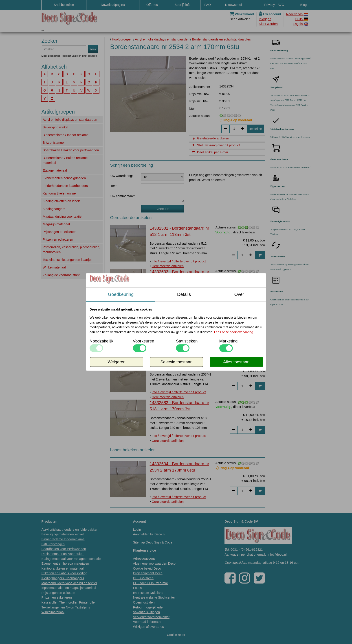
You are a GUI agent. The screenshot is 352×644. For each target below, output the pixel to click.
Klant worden (268, 24)
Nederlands (297, 14)
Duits (301, 19)
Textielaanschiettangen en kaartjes (67, 260)
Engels (300, 24)
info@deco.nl (277, 555)
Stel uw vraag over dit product (215, 145)
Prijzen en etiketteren (58, 239)
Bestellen (255, 129)
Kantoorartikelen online (59, 193)
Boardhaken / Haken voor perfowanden (71, 150)
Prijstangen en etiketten (59, 232)
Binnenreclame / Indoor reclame (66, 135)
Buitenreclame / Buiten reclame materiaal (65, 160)
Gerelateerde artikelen (210, 138)
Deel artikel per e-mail (210, 152)
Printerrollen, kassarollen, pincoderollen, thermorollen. (71, 250)
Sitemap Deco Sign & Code (153, 542)
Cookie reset (176, 635)
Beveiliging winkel (55, 127)
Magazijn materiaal (56, 224)
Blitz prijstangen (54, 143)
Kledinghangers (54, 209)
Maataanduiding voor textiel (62, 217)
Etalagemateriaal (55, 170)
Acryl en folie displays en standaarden (70, 120)
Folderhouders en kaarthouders (65, 186)
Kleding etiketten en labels (62, 201)
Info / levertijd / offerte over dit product (179, 261)
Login (137, 530)
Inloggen (265, 19)
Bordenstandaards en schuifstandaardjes (221, 39)
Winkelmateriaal (54, 267)
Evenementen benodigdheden (64, 178)
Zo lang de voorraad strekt (62, 275)
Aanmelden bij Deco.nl (149, 534)
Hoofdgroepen (122, 39)
